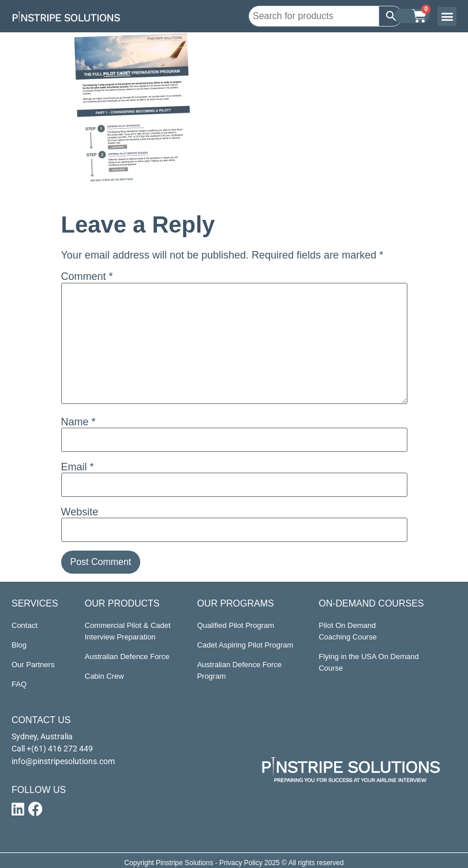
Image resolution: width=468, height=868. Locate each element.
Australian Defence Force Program (239, 670)
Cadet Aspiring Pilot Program (245, 645)
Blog (19, 645)
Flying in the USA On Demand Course (368, 662)
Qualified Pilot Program (235, 625)
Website (80, 512)
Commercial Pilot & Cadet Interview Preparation (128, 631)
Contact (25, 625)
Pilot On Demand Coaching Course (347, 631)
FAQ (19, 684)
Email (78, 467)
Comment (87, 276)
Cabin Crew (104, 676)
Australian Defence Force (127, 656)
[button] (447, 16)
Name (78, 422)
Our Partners (33, 665)
